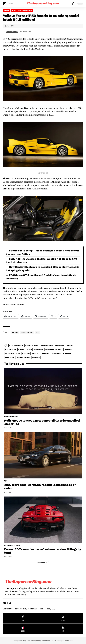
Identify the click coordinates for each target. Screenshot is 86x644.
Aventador (10, 357)
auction (15, 332)
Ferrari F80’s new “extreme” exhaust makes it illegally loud (43, 551)
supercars (39, 349)
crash (29, 349)
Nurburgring (11, 349)
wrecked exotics (13, 353)
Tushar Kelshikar (12, 32)
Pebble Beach (47, 345)
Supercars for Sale (25, 10)
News (14, 10)
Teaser (35, 353)
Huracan (69, 349)
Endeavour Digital (49, 640)
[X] (63, 618)
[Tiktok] (23, 629)
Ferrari (7, 10)
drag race (67, 353)
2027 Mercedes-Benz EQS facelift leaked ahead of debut (40, 486)
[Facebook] (23, 618)
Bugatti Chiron (32, 345)
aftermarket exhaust (12, 545)
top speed (56, 353)
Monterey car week (54, 349)
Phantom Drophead (11, 417)
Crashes (26, 353)
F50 (37, 332)
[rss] (63, 629)
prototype (60, 345)
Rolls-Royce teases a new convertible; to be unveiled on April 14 (42, 422)
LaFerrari (45, 353)
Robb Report (17, 305)
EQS (6, 481)
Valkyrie (36, 357)
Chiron (21, 349)
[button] (5, 4)
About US (7, 603)
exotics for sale (27, 332)
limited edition (23, 357)
